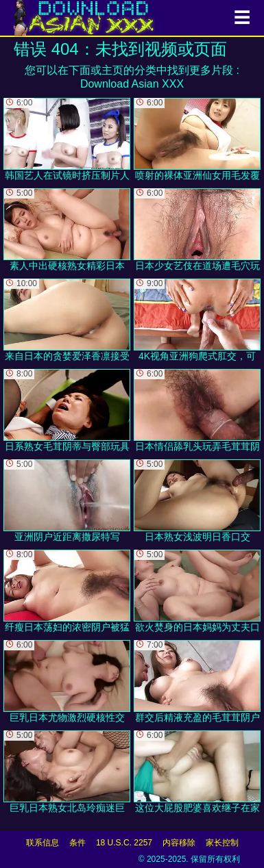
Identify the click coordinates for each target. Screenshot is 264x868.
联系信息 (43, 843)
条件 (77, 843)
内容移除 (179, 843)
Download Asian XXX (132, 84)
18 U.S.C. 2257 (124, 843)
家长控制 (222, 843)
